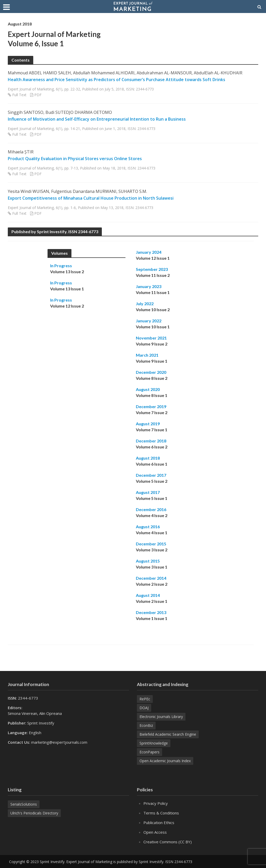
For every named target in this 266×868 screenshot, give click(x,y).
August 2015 (148, 561)
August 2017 (148, 492)
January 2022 (149, 321)
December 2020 (151, 372)
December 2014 (151, 578)
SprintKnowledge (154, 743)
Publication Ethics (159, 823)
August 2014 (148, 595)
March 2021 (147, 355)
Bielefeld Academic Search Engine (168, 734)
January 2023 (149, 286)
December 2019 (151, 406)
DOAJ (144, 708)
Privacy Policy (156, 803)
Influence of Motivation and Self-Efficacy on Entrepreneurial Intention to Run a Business (97, 119)
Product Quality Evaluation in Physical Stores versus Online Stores (75, 159)
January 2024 (149, 252)
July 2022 (145, 304)
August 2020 (148, 389)
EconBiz (146, 725)
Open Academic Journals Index (165, 761)
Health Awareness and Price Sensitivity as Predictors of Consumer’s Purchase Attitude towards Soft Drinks (117, 80)
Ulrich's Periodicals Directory (34, 813)
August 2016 (148, 527)
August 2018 (148, 458)
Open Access (155, 832)
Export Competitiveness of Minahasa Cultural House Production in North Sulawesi (91, 198)
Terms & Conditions (161, 813)
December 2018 (151, 441)
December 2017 (151, 475)
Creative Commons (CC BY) (168, 842)
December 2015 (151, 544)
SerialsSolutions (24, 804)
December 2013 (151, 612)
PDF (38, 95)
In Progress (61, 266)
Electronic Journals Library (161, 717)
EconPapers (149, 752)
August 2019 (148, 424)
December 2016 (151, 509)
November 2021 (151, 338)
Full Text (19, 95)
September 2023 (152, 269)
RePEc (145, 699)
